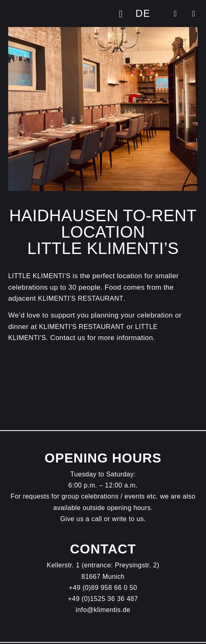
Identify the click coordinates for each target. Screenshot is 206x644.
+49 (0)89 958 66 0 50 (103, 588)
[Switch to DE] (143, 14)
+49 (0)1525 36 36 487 (103, 599)
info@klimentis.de (103, 610)
